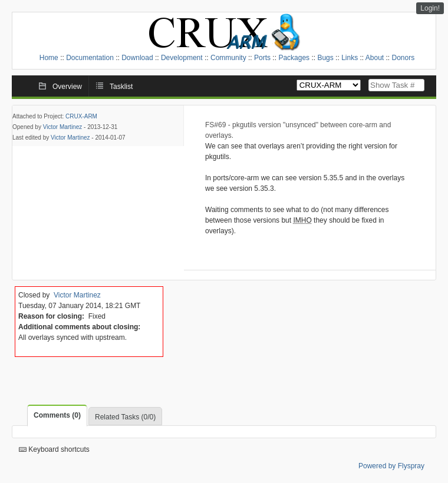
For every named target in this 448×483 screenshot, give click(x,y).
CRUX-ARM (81, 116)
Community (228, 58)
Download (137, 58)
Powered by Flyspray (391, 466)
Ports (262, 58)
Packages (294, 58)
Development (182, 58)
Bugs (325, 58)
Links (350, 58)
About (375, 58)
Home (49, 58)
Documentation (90, 58)
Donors (403, 58)
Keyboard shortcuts (54, 449)
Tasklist (121, 87)
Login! (430, 8)
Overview (67, 87)
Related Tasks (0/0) (125, 417)
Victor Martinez (63, 127)
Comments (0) (57, 415)
